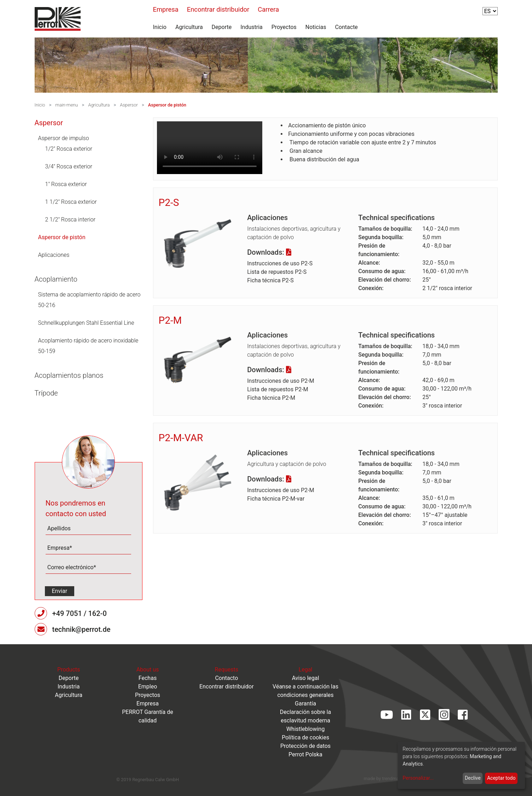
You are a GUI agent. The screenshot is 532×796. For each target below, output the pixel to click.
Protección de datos (305, 746)
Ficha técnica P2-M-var (276, 499)
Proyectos (284, 27)
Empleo (148, 687)
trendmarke (394, 778)
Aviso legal (306, 678)
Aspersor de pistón (167, 105)
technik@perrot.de (81, 629)
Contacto (226, 678)
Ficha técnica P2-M (271, 398)
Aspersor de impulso (64, 138)
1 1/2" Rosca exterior (71, 202)
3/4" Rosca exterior (69, 166)
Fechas (148, 678)
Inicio (160, 27)
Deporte (222, 27)
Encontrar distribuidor (218, 9)
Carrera (268, 9)
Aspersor (129, 105)
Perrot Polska (305, 754)
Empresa (166, 9)
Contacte (346, 27)
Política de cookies (305, 737)
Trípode (46, 393)
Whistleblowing (306, 729)
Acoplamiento (56, 279)
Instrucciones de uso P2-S (280, 263)
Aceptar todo (501, 778)
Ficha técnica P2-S (270, 280)
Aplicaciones (54, 255)
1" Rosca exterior (66, 184)
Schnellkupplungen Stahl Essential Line (86, 323)
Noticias (316, 27)
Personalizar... (418, 778)
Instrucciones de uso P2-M (280, 381)
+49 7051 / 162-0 (79, 613)
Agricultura (189, 27)
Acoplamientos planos (69, 375)
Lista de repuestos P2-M (277, 389)
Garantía (305, 703)
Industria (252, 27)
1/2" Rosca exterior (69, 149)
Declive (473, 778)
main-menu (67, 105)
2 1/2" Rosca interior (70, 220)
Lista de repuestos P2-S (277, 272)
